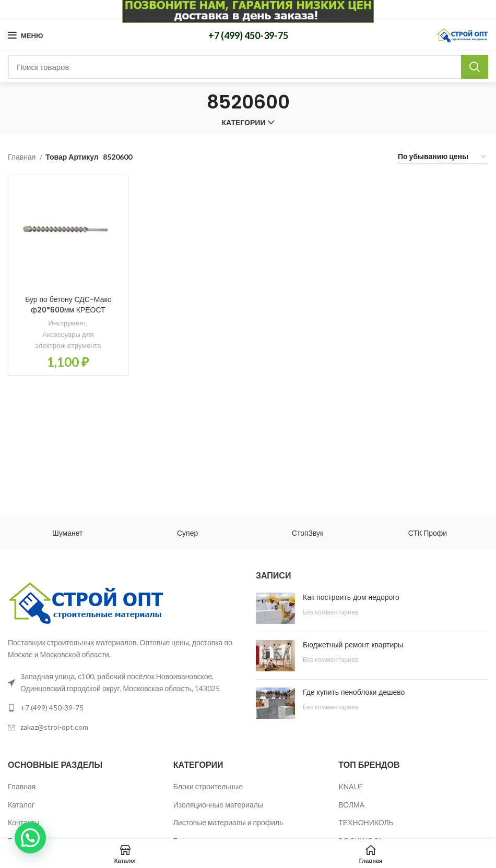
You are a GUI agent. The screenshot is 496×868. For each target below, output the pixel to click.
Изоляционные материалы (218, 805)
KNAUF (351, 786)
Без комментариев (331, 612)
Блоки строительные (208, 786)
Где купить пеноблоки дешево (354, 692)
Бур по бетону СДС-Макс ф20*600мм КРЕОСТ (68, 305)
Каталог (21, 805)
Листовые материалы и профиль (228, 822)
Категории (244, 123)
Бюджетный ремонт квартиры (353, 645)
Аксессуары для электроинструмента (68, 340)
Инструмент (67, 323)
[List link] (124, 708)
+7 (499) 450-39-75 (248, 35)
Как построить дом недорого (351, 597)
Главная (22, 157)
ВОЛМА (351, 805)
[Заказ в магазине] (442, 157)
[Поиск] (248, 67)
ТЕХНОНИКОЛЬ (366, 822)
